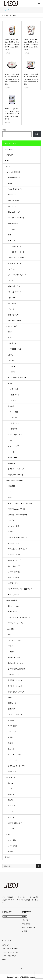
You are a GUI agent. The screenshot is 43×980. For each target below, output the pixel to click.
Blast (7, 161)
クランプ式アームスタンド (17, 538)
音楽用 (10, 800)
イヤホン (11, 497)
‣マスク (10, 646)
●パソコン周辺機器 (13, 172)
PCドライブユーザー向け (11, 949)
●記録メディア (12, 777)
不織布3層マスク (14, 657)
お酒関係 (11, 720)
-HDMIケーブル (13, 606)
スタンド (11, 532)
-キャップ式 (13, 412)
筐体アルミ (13, 395)
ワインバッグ (13, 760)
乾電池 (10, 852)
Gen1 (11, 366)
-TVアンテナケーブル (16, 623)
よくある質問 (26, 924)
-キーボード (12, 206)
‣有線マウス (12, 298)
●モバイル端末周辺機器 (15, 480)
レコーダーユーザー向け (11, 952)
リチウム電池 (13, 846)
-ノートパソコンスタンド (17, 275)
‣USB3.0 (11, 406)
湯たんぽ (11, 749)
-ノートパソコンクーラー (17, 246)
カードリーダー (13, 595)
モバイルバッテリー (15, 566)
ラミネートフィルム (15, 755)
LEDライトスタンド (15, 714)
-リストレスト (13, 309)
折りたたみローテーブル (17, 766)
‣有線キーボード (14, 223)
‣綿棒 (10, 697)
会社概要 (24, 931)
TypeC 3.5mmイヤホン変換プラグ (20, 589)
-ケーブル (11, 229)
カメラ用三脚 (13, 726)
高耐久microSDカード (16, 475)
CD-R (10, 789)
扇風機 (10, 743)
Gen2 (11, 372)
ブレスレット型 (13, 526)
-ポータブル (13, 360)
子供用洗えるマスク (15, 680)
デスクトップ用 (13, 446)
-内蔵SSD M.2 (14, 349)
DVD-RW (11, 829)
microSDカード (13, 463)
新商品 (7, 857)
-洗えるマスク (14, 675)
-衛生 (10, 635)
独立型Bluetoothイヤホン (17, 509)
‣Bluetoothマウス (14, 286)
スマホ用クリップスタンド (17, 549)
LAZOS (8, 166)
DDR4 (10, 440)
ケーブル (11, 520)
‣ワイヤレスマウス (15, 292)
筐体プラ (13, 400)
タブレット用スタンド (16, 555)
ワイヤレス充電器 (14, 572)
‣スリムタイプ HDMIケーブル (19, 617)
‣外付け (10, 355)
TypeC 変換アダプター (16, 189)
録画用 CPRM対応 (15, 823)
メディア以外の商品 (10, 956)
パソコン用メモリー (15, 435)
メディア (10, 155)
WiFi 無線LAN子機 (14, 321)
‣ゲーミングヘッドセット (17, 258)
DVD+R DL (12, 806)
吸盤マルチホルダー (15, 560)
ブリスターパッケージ (16, 469)
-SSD (10, 332)
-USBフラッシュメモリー (17, 378)
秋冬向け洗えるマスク (16, 692)
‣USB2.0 (11, 383)
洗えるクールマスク (15, 686)
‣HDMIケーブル (13, 612)
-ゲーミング (12, 241)
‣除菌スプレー (13, 709)
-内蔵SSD (12, 343)
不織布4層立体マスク (15, 663)
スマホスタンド (13, 543)
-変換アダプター (14, 315)
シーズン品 (12, 732)
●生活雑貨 (10, 629)
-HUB (10, 183)
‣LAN (10, 235)
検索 (4, 130)
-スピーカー (12, 269)
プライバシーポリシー (28, 928)
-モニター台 (12, 303)
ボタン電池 (12, 840)
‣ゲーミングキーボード (16, 252)
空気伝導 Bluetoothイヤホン (18, 515)
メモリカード (13, 458)
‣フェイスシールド (15, 640)
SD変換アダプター (15, 583)
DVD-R (10, 812)
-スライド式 (13, 389)
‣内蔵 (10, 338)
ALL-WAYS (9, 149)
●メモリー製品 (12, 326)
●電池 (8, 834)
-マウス (10, 280)
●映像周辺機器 (12, 600)
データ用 (11, 794)
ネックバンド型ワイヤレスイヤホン (21, 503)
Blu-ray (10, 783)
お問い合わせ (26, 920)
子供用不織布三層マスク (17, 669)
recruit (23, 916)
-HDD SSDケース (14, 178)
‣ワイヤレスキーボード (16, 218)
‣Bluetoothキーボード (15, 212)
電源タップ (12, 772)
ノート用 (11, 452)
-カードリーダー (14, 201)
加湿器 (10, 737)
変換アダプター (13, 577)
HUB (10, 492)
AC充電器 (11, 486)
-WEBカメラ (12, 195)
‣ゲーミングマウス (15, 263)
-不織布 (11, 652)
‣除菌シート (12, 703)
